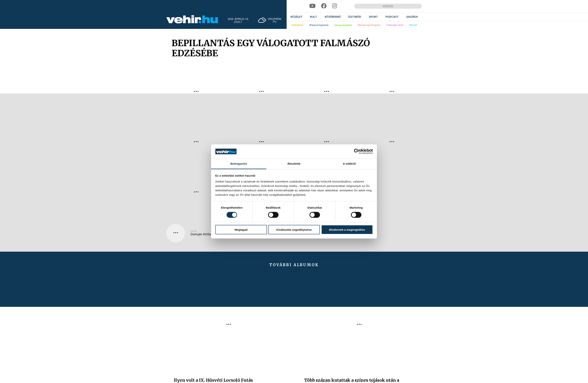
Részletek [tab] (294, 164)
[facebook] (324, 6)
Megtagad (241, 229)
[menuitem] (296, 17)
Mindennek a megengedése (347, 229)
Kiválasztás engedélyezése (294, 229)
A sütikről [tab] (349, 164)
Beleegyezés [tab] (239, 164)
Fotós (194, 231)
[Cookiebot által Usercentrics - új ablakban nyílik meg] (357, 151)
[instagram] (335, 6)
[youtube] (312, 6)
